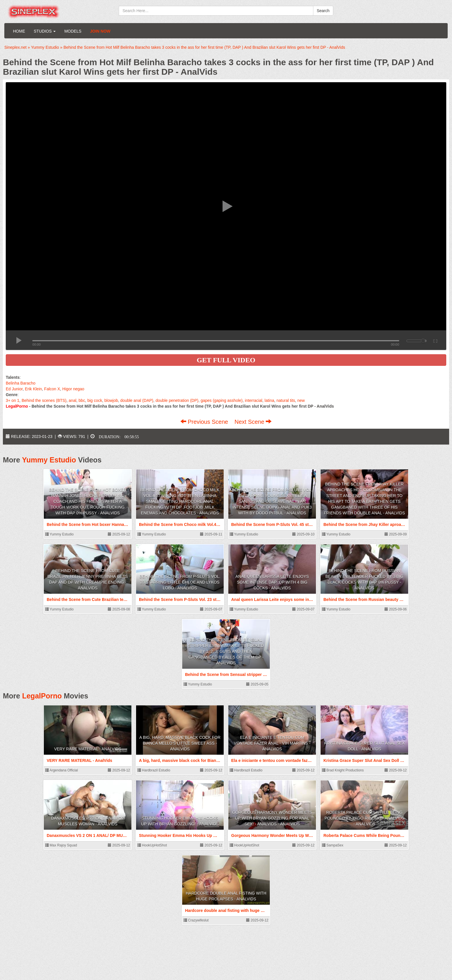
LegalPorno (42, 696)
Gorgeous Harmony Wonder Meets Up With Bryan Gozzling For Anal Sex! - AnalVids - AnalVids (272, 818)
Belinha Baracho (21, 383)
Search (323, 11)
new (301, 400)
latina (269, 400)
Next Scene (253, 422)
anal (72, 400)
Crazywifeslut (196, 920)
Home (19, 31)
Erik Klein (33, 389)
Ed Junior (14, 389)
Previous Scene (205, 422)
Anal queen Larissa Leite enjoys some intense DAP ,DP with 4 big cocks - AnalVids (272, 582)
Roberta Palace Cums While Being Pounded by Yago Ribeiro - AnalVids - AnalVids (365, 818)
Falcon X (52, 389)
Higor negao (73, 389)
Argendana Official (62, 770)
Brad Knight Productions (343, 770)
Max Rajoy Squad (61, 845)
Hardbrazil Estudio (154, 770)
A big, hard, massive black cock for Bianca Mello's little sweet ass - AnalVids (180, 743)
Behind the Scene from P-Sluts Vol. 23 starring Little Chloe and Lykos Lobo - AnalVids (180, 582)
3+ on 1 (13, 400)
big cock (95, 400)
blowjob (111, 400)
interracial (254, 400)
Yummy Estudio (49, 460)
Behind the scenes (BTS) (44, 400)
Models (73, 31)
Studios (45, 31)
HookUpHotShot (152, 845)
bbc (82, 400)
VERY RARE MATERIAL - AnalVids (88, 749)
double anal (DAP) (137, 400)
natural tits (286, 400)
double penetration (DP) (177, 400)
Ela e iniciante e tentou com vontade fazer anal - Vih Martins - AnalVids (272, 743)
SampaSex (333, 845)
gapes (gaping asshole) (222, 400)
